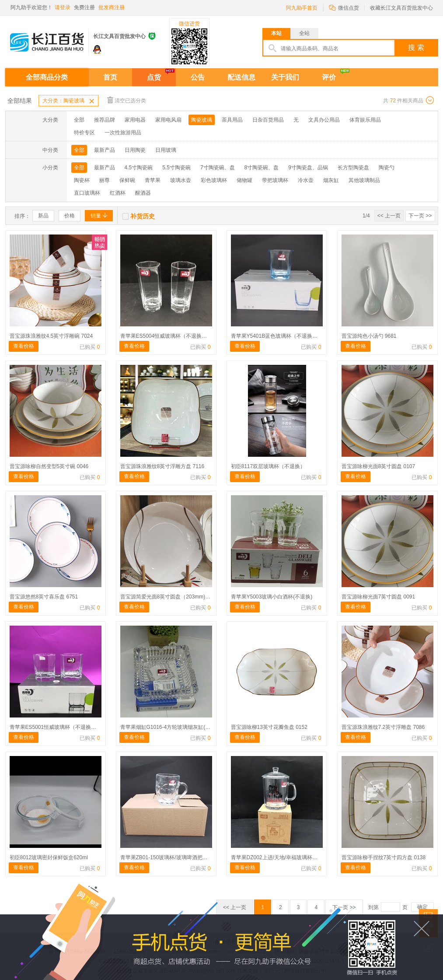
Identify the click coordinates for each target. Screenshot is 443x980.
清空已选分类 (127, 100)
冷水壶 (306, 180)
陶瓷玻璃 (202, 120)
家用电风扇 (168, 120)
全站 (304, 33)
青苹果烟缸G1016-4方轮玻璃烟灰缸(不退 (168, 727)
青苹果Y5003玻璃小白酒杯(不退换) (272, 597)
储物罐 (244, 180)
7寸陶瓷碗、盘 (218, 168)
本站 (276, 33)
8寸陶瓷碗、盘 (262, 168)
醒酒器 (143, 193)
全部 (79, 120)
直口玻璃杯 (87, 193)
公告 (198, 77)
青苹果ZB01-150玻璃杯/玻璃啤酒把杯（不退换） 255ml (185, 857)
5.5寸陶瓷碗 (176, 168)
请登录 (63, 7)
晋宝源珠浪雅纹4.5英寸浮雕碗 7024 (51, 336)
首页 (110, 77)
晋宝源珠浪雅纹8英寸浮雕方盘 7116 (162, 466)
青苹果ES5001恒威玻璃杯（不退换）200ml (60, 727)
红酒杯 (118, 193)
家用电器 (135, 120)
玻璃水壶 (181, 180)
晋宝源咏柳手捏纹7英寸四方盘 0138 (384, 857)
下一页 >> (420, 216)
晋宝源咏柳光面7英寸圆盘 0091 (378, 597)
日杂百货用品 (268, 120)
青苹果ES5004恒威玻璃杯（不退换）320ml (171, 336)
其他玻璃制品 (364, 180)
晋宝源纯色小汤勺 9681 (369, 336)
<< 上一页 (389, 216)
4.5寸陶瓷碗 (139, 168)
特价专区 (84, 133)
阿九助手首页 (302, 8)
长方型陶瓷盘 (353, 168)
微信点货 (344, 7)
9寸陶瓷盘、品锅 (308, 168)
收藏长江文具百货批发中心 (401, 8)
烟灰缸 (331, 180)
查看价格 (24, 346)
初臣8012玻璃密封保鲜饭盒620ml (49, 857)
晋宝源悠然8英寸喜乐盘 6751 (44, 597)
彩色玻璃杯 (214, 180)
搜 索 (416, 47)
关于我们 (285, 77)
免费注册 (84, 7)
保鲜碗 (127, 180)
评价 (329, 77)
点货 (154, 77)
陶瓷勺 (387, 168)
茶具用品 (232, 120)
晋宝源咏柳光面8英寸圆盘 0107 (378, 466)
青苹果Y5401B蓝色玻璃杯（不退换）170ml (281, 336)
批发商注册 (112, 7)
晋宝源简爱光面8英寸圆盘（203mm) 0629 (169, 597)
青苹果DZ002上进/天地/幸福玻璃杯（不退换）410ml (292, 857)
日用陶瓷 (135, 150)
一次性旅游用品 (123, 133)
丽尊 (105, 180)
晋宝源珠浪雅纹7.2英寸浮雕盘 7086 (383, 727)
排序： (22, 216)
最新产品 (105, 150)
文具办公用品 (324, 120)
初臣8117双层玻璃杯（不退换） (268, 466)
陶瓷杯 (82, 180)
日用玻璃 (166, 150)
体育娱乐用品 (365, 120)
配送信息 (241, 77)
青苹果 (153, 180)
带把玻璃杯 (275, 180)
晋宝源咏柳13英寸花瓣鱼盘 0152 (269, 727)
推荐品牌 (105, 120)
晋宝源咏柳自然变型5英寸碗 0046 (49, 466)
